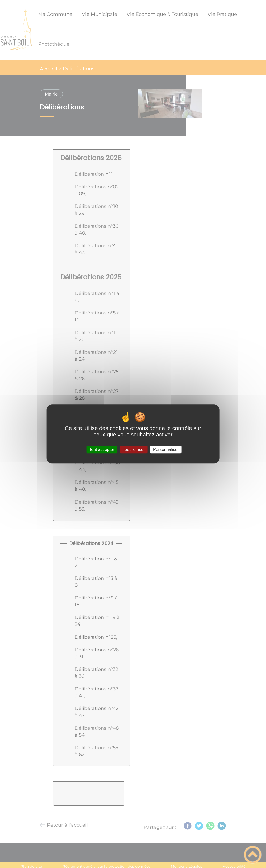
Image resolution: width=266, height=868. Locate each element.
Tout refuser (134, 449)
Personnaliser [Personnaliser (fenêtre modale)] (166, 449)
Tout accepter (102, 449)
